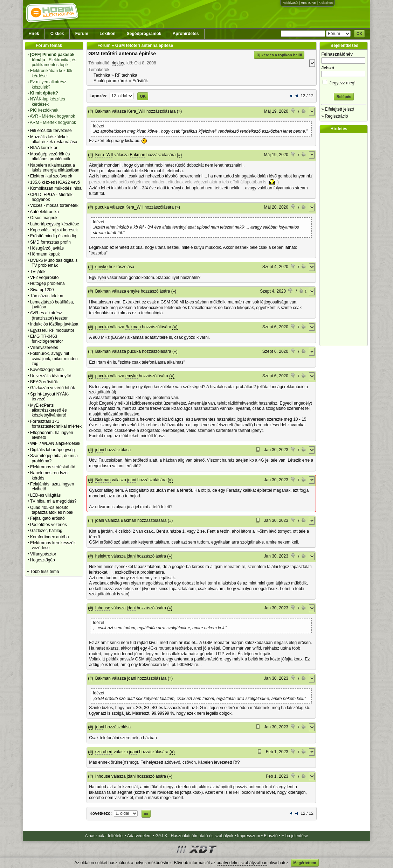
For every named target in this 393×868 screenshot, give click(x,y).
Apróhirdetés (186, 34)
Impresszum (249, 836)
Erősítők (140, 81)
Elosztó (271, 836)
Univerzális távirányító (51, 376)
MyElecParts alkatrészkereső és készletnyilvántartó (49, 410)
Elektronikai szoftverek (51, 176)
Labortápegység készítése (55, 224)
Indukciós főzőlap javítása (54, 324)
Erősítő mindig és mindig (53, 236)
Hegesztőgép (43, 560)
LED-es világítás (45, 495)
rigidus (118, 63)
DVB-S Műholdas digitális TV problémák (54, 263)
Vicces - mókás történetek (54, 205)
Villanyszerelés (44, 348)
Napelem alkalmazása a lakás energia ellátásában (55, 168)
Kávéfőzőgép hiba (47, 370)
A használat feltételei (104, 836)
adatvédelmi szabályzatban (242, 863)
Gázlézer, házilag (46, 531)
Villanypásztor (43, 554)
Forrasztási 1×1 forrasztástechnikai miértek (56, 424)
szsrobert (104, 752)
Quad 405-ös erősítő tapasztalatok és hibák (52, 510)
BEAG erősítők (44, 382)
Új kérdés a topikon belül (279, 55)
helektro (103, 556)
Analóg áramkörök (111, 81)
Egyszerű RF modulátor (52, 330)
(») (180, 111)
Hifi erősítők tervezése (51, 131)
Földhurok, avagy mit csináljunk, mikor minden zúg (54, 359)
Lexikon (107, 34)
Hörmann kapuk (45, 254)
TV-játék (38, 272)
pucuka (102, 207)
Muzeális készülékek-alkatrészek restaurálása (54, 139)
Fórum (82, 34)
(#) (91, 111)
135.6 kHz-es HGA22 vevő (55, 182)
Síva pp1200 (42, 290)
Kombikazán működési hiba (56, 188)
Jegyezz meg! (344, 82)
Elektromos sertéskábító (53, 467)
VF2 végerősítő (44, 278)
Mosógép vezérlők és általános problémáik (50, 156)
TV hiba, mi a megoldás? (53, 501)
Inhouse (103, 608)
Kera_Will (136, 111)
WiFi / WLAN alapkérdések (55, 443)
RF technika (126, 75)
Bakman (103, 111)
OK (360, 34)
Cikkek (57, 34)
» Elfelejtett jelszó (337, 109)
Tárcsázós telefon (47, 296)
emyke (101, 267)
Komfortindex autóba (50, 537)
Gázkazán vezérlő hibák (53, 388)
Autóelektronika (44, 212)
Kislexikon (326, 3)
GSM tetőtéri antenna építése (122, 54)
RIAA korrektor (44, 148)
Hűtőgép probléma (47, 283)
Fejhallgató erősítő (47, 518)
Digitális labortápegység (52, 450)
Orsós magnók (44, 218)
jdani (100, 450)
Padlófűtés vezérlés (49, 525)
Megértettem (305, 863)
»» (146, 814)
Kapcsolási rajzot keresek (54, 230)
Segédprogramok (144, 34)
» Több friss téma (43, 572)
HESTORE (308, 3)
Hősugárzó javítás (47, 248)
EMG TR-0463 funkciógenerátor (47, 339)
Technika (102, 75)
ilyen (102, 278)
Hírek (34, 34)
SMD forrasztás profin (50, 242)
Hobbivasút (290, 3)
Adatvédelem (139, 836)
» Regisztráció (335, 116)
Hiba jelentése (295, 836)
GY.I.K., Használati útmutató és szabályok (195, 836)
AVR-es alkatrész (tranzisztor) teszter (49, 315)
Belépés (344, 97)
